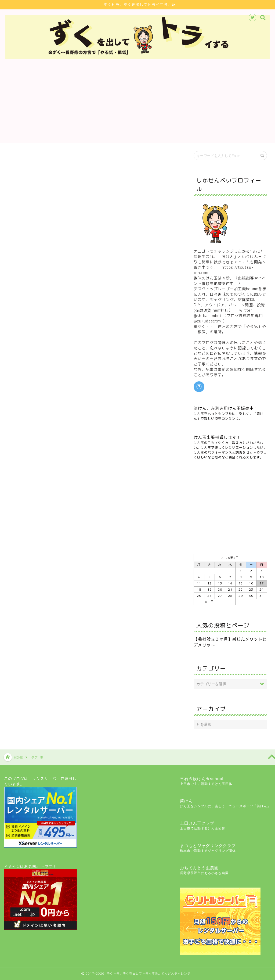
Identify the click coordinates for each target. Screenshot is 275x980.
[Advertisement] (137, 105)
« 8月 (209, 602)
